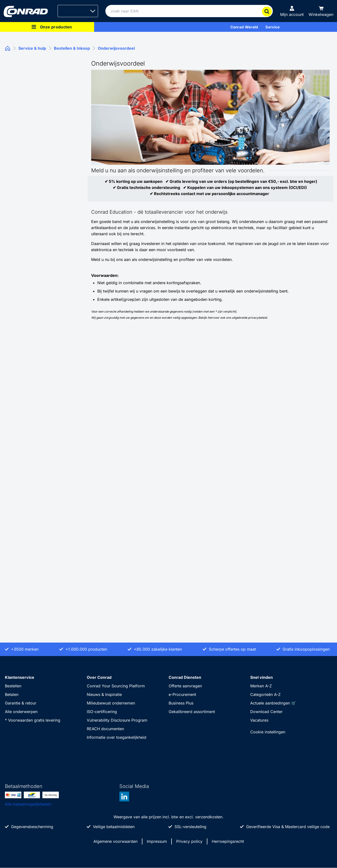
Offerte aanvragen (185, 686)
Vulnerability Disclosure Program (117, 720)
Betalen (12, 694)
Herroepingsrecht (228, 841)
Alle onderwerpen (21, 712)
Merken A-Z (261, 686)
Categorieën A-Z (265, 694)
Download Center (266, 712)
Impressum (157, 841)
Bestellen (13, 686)
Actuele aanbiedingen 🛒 (273, 703)
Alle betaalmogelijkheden (28, 804)
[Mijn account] (292, 11)
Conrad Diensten (185, 677)
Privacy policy (189, 841)
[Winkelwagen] (321, 11)
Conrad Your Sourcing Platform (116, 686)
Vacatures (259, 720)
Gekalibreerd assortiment (192, 712)
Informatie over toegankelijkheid (117, 737)
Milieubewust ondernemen (111, 703)
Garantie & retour (21, 703)
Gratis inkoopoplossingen (306, 649)
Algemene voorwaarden (115, 841)
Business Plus (181, 703)
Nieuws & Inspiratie (104, 694)
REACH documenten (105, 729)
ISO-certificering (102, 712)
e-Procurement (182, 694)
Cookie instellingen (268, 732)
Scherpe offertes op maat (232, 649)
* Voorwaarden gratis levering (33, 720)
